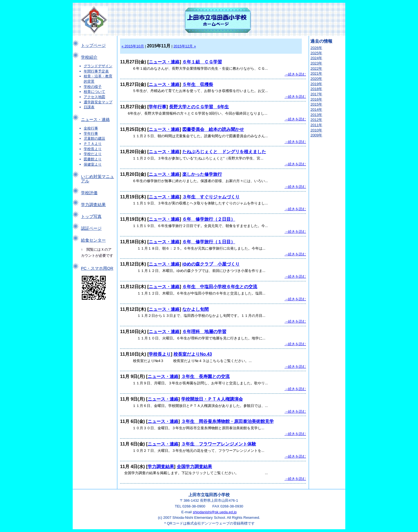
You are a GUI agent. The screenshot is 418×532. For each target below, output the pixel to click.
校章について (94, 92)
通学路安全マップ (98, 102)
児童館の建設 (94, 138)
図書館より (93, 159)
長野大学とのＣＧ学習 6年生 (199, 107)
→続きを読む (295, 74)
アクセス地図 (94, 97)
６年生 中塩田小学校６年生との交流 (220, 287)
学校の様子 (93, 87)
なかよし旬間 (196, 309)
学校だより (93, 154)
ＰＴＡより (93, 144)
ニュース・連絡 (95, 120)
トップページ (93, 45)
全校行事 (91, 128)
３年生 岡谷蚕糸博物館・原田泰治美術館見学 (227, 421)
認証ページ (91, 228)
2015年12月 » (185, 46)
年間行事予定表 (96, 71)
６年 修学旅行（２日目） (209, 219)
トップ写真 (91, 217)
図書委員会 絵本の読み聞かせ (213, 129)
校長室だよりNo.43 (193, 354)
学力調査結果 (93, 205)
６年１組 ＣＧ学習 (202, 62)
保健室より (93, 164)
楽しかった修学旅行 (202, 174)
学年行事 (91, 133)
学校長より (93, 149)
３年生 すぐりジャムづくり (211, 197)
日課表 (89, 107)
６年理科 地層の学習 (204, 332)
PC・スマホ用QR (97, 268)
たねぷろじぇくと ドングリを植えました (224, 152)
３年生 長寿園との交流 (205, 376)
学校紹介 (89, 57)
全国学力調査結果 (194, 467)
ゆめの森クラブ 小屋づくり (211, 264)
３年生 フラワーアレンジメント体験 (219, 444)
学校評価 (89, 193)
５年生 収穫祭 (198, 84)
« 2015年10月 (133, 46)
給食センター (93, 240)
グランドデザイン (98, 66)
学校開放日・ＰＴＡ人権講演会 (212, 399)
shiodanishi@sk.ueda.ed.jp (215, 512)
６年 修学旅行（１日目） (209, 242)
